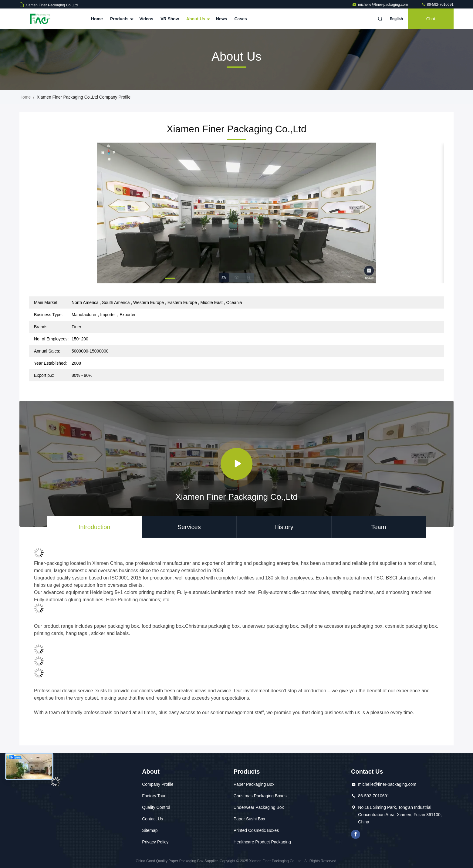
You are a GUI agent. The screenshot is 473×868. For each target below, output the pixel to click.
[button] (170, 278)
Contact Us (152, 819)
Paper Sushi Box (249, 819)
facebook (356, 834)
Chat (431, 19)
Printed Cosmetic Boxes (256, 830)
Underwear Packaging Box (259, 807)
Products (121, 19)
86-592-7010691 (437, 5)
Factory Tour (154, 796)
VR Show (170, 19)
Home (97, 19)
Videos (146, 19)
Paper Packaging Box (254, 784)
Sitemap (150, 830)
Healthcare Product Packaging (262, 842)
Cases (241, 19)
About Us (198, 19)
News (222, 19)
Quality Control (156, 807)
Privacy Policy (155, 842)
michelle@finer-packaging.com (380, 5)
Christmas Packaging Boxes (260, 796)
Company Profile (158, 784)
